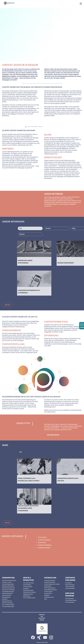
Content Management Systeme (52, 584)
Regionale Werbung (7, 601)
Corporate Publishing (45, 545)
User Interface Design (28, 583)
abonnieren (53, 435)
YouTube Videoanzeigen (8, 607)
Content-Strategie (70, 587)
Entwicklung (42, 542)
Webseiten (47, 595)
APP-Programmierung (50, 588)
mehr (8, 305)
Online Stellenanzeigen (71, 600)
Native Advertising (70, 585)
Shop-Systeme (48, 586)
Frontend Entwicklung (50, 580)
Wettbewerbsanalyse (7, 593)
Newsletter (5, 599)
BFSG (46, 599)
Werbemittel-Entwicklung (50, 590)
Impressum (42, 615)
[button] (4, 640)
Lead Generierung (7, 595)
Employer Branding (44, 548)
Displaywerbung (6, 597)
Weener (13, 114)
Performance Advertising (8, 590)
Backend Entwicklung (50, 582)
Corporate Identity (28, 587)
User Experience (27, 585)
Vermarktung (42, 537)
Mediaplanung (27, 596)
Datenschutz (42, 618)
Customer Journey (7, 582)
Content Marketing (70, 588)
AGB (42, 616)
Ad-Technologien (48, 592)
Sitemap (42, 620)
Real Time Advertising (7, 603)
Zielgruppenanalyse (28, 594)
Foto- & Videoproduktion (8, 605)
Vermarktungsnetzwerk (8, 584)
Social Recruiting (69, 598)
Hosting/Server (48, 593)
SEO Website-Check (49, 597)
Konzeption (26, 588)
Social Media (68, 583)
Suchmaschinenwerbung (8, 588)
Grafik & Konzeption (44, 540)
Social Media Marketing (8, 592)
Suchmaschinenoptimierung (9, 580)
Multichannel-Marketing (8, 586)
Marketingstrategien (28, 590)
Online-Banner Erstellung (29, 592)
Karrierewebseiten (70, 602)
